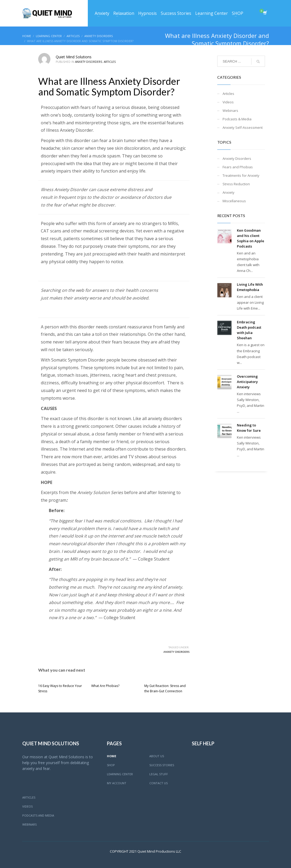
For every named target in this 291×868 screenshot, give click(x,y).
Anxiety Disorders (89, 62)
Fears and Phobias (238, 167)
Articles (110, 62)
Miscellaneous (234, 201)
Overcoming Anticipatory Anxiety (247, 382)
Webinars (230, 111)
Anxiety (229, 192)
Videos (228, 102)
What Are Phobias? (105, 686)
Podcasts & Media (237, 119)
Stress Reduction (236, 184)
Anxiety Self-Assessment (243, 127)
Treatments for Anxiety (241, 175)
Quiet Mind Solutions (74, 57)
